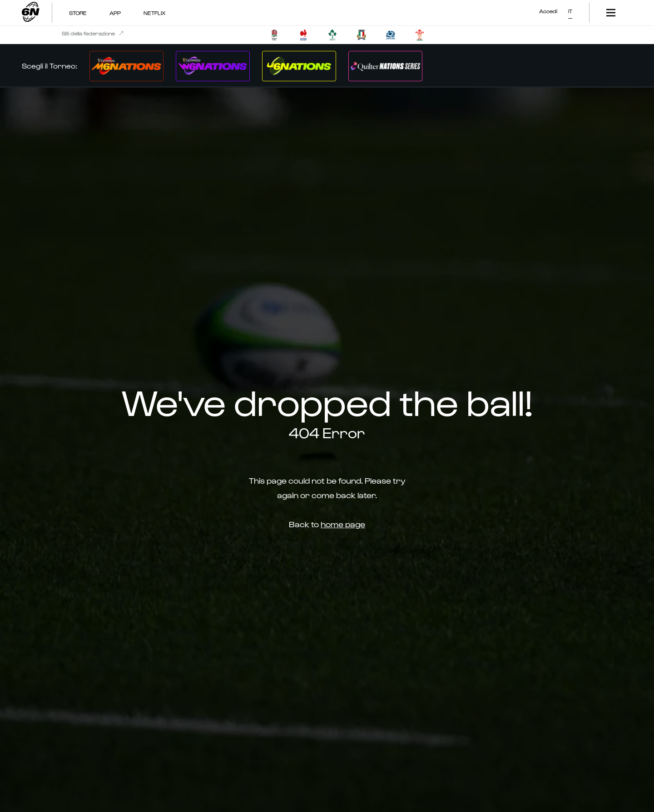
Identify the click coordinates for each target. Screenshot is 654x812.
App (115, 13)
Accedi (548, 11)
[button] (570, 9)
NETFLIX (154, 13)
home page (343, 524)
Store (78, 13)
